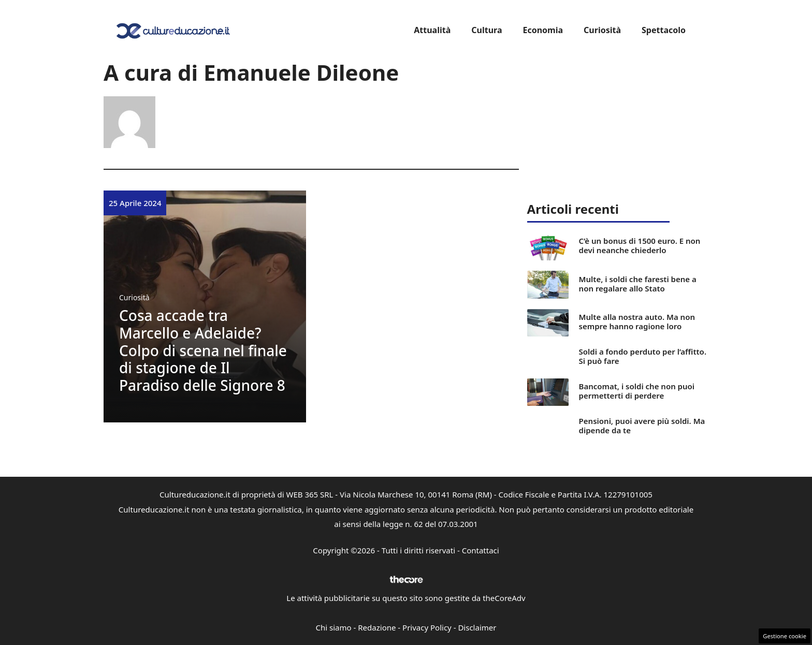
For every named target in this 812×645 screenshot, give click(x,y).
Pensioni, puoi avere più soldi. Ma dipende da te (642, 426)
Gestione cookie (785, 636)
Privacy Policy (427, 627)
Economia (543, 30)
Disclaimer (477, 627)
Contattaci (481, 550)
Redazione (377, 627)
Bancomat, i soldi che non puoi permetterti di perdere (637, 391)
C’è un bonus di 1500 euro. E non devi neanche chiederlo (640, 245)
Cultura (487, 30)
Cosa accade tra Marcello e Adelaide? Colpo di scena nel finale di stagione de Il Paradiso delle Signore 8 (203, 350)
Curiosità (602, 30)
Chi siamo (334, 627)
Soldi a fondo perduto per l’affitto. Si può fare (643, 356)
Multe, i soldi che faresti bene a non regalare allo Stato (638, 284)
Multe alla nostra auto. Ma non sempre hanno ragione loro (637, 321)
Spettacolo (664, 30)
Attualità (432, 30)
